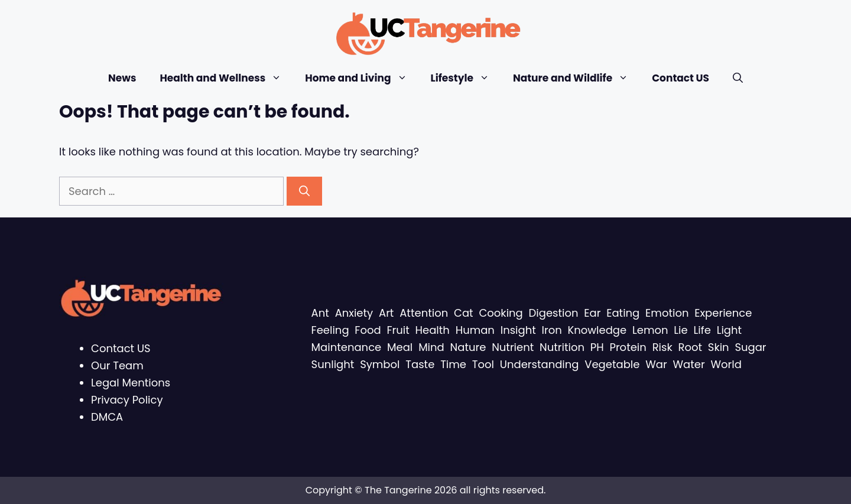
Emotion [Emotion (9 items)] (667, 313)
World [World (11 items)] (726, 364)
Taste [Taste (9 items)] (420, 364)
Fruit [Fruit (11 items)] (398, 330)
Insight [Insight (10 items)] (518, 330)
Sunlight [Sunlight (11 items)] (333, 364)
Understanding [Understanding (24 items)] (540, 364)
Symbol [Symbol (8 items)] (380, 364)
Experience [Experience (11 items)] (723, 313)
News (122, 78)
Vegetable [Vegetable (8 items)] (612, 364)
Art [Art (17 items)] (386, 313)
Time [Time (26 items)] (453, 364)
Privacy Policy (127, 400)
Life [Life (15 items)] (702, 330)
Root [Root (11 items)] (690, 347)
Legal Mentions (131, 383)
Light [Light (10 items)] (729, 330)
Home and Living (362, 78)
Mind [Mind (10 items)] (431, 347)
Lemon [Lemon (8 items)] (650, 330)
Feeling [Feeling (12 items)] (330, 330)
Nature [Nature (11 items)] (468, 347)
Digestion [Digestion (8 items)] (554, 313)
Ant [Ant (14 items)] (320, 313)
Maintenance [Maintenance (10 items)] (347, 347)
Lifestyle (466, 78)
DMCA (107, 417)
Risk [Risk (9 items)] (662, 347)
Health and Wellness (226, 78)
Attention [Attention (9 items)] (424, 313)
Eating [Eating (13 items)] (623, 313)
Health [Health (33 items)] (433, 330)
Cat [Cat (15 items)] (464, 313)
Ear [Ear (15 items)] (592, 313)
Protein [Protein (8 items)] (628, 347)
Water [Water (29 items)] (689, 364)
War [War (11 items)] (656, 364)
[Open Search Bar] (738, 78)
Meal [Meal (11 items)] (400, 347)
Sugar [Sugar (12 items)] (750, 347)
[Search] (304, 191)
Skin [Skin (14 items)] (719, 347)
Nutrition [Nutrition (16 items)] (562, 347)
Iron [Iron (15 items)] (552, 330)
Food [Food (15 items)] (368, 330)
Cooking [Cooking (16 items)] (501, 313)
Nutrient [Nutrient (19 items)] (513, 347)
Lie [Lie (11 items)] (681, 330)
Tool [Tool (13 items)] (483, 364)
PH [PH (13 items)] (597, 347)
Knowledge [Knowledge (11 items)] (597, 330)
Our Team (117, 365)
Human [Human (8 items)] (475, 330)
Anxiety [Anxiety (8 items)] (354, 313)
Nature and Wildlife (576, 78)
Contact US (681, 78)
